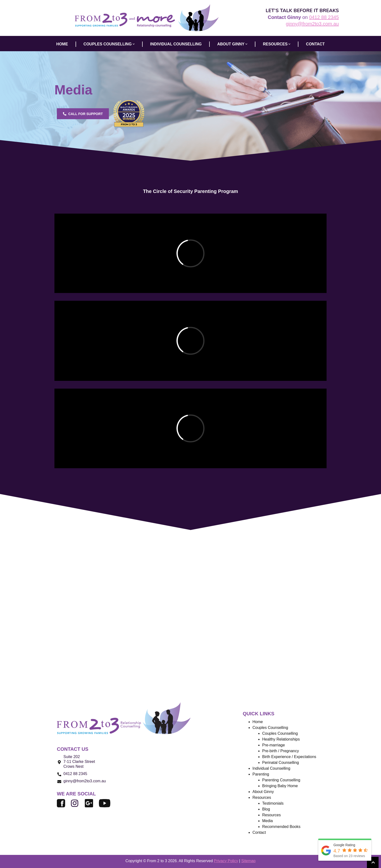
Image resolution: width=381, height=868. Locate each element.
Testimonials (273, 803)
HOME (62, 44)
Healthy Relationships (281, 739)
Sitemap (248, 861)
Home (258, 722)
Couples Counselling (280, 733)
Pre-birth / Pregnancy (281, 751)
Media (268, 821)
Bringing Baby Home (280, 786)
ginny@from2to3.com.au (312, 24)
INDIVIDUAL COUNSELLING (176, 44)
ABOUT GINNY (232, 44)
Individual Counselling (271, 768)
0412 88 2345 (324, 17)
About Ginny (263, 792)
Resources (277, 44)
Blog (266, 809)
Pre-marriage (273, 745)
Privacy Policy (226, 861)
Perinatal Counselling (281, 763)
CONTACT (315, 44)
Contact (259, 832)
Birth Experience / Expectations (289, 757)
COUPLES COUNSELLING (109, 44)
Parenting (261, 774)
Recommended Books (281, 827)
